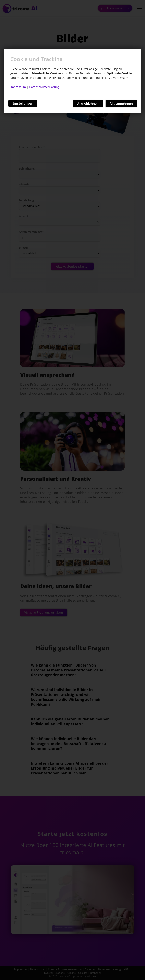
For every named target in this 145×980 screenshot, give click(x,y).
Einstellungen (23, 103)
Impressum (18, 87)
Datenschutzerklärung (44, 87)
